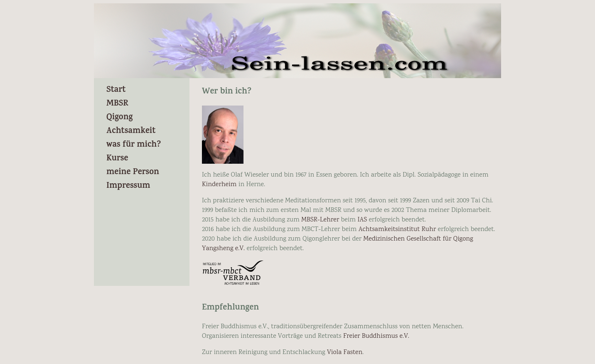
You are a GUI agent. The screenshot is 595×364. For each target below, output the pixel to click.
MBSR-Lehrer (320, 220)
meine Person (133, 173)
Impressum (128, 186)
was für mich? (134, 145)
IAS (362, 220)
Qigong (119, 118)
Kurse (117, 159)
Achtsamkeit (131, 132)
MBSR (117, 104)
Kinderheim (220, 185)
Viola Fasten (345, 353)
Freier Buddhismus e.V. (376, 336)
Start (116, 90)
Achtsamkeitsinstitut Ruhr (397, 230)
